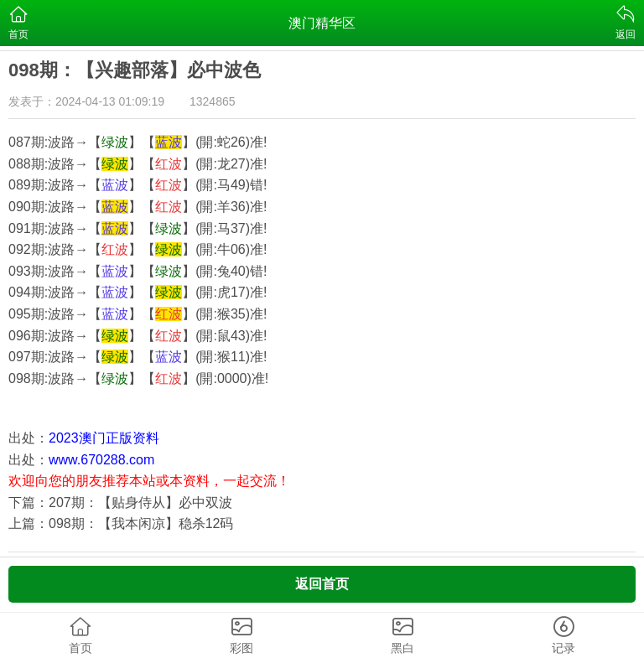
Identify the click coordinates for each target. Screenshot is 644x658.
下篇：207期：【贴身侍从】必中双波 (120, 503)
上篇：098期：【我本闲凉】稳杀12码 (121, 523)
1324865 (213, 101)
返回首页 (322, 584)
